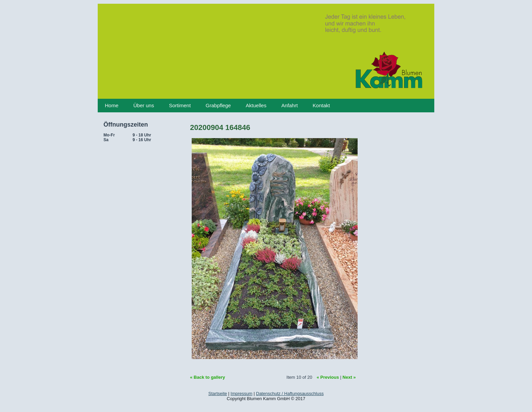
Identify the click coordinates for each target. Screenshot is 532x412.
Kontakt (321, 105)
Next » (349, 377)
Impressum (242, 394)
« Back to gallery (207, 377)
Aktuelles (256, 105)
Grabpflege (218, 105)
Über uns (144, 105)
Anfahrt (289, 105)
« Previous (328, 377)
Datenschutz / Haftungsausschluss (290, 394)
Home (112, 105)
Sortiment (180, 105)
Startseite (218, 394)
